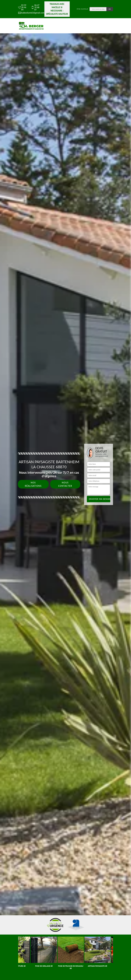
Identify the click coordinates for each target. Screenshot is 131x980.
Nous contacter (65, 484)
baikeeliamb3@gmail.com (30, 13)
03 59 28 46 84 (22, 7)
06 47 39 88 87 (35, 7)
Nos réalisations (33, 484)
